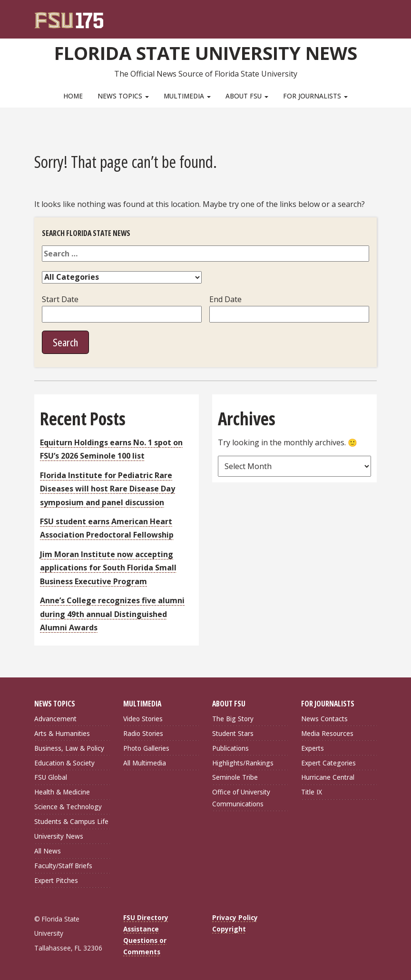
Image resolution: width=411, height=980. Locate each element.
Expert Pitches (56, 880)
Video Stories (143, 719)
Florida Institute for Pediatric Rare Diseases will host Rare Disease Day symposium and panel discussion (108, 489)
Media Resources (327, 733)
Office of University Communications (241, 798)
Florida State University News (206, 53)
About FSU (247, 96)
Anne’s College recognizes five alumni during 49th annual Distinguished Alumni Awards (112, 614)
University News (59, 836)
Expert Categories (328, 763)
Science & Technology (68, 807)
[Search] (363, 14)
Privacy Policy (235, 917)
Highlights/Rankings (243, 763)
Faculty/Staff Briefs (63, 866)
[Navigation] (376, 14)
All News (48, 851)
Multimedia (187, 96)
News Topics (123, 96)
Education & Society (64, 763)
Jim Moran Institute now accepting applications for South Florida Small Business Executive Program (108, 568)
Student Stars (233, 733)
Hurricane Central (328, 777)
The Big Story (233, 719)
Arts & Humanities (62, 733)
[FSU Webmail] (350, 14)
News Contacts (324, 719)
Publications (230, 748)
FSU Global (51, 777)
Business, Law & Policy (69, 748)
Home (73, 96)
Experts (313, 748)
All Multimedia (145, 763)
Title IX (312, 792)
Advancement (55, 719)
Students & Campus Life (71, 821)
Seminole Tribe (235, 777)
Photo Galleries (146, 748)
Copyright (229, 929)
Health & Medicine (62, 792)
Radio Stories (143, 733)
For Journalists (315, 96)
